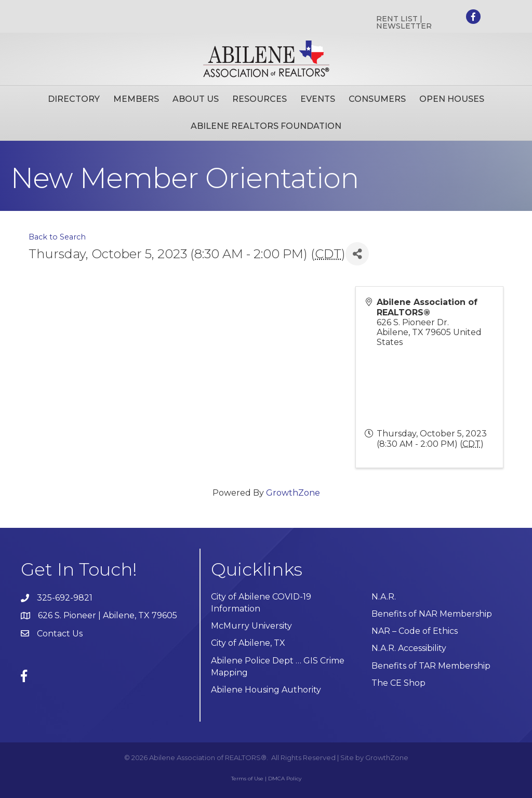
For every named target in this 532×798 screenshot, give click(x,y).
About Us (196, 99)
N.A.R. (384, 597)
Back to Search (57, 237)
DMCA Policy (285, 779)
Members (136, 99)
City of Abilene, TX (248, 643)
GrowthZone (293, 493)
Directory (74, 99)
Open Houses (452, 99)
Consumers (377, 99)
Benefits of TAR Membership (431, 666)
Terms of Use (247, 779)
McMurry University (251, 626)
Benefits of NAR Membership (432, 614)
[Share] (357, 254)
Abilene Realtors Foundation (266, 126)
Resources (260, 99)
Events (318, 99)
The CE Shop (398, 683)
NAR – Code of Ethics (415, 631)
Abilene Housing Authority (266, 690)
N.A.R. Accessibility (410, 648)
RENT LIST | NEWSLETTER (404, 22)
